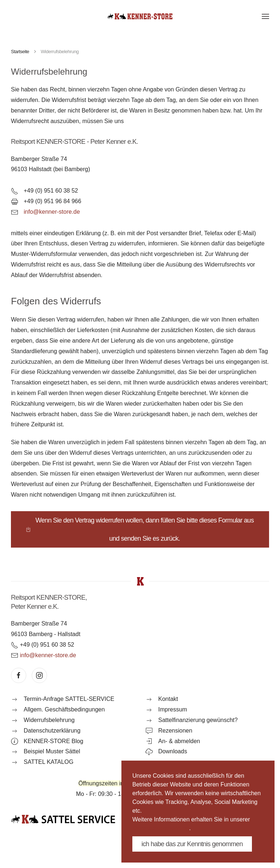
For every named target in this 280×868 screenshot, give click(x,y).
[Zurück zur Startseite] (140, 16)
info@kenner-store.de (52, 212)
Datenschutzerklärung (161, 828)
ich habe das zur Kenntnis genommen (192, 844)
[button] (265, 16)
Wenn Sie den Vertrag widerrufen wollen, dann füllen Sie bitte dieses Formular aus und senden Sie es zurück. (140, 529)
